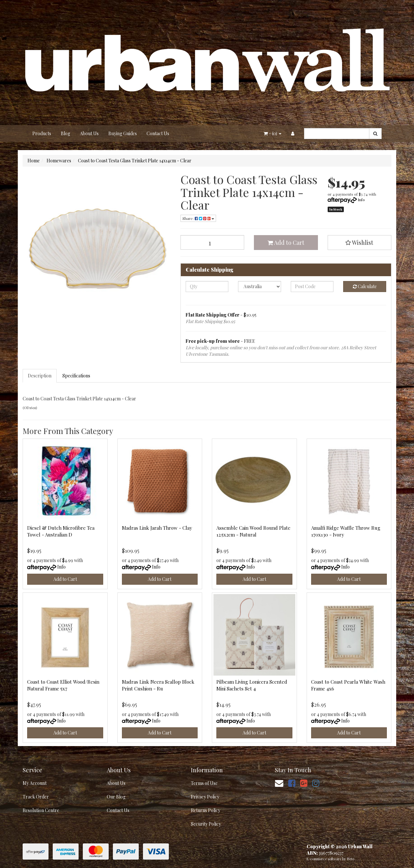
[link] (292, 783)
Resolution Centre (41, 810)
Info (361, 200)
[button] (360, 243)
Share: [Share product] (198, 218)
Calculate (365, 286)
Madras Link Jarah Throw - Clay (157, 528)
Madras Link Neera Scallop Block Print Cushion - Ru (158, 685)
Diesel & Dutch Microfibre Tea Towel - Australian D (61, 531)
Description (40, 376)
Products (42, 133)
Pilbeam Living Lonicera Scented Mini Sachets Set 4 (252, 685)
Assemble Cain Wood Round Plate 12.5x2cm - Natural (253, 531)
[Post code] (312, 287)
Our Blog (116, 797)
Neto (351, 859)
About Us (89, 133)
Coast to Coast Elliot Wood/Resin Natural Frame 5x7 (63, 685)
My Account (35, 783)
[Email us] (279, 783)
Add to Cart (286, 243)
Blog (65, 133)
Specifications (76, 376)
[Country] (260, 287)
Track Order (36, 797)
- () (272, 133)
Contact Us (158, 133)
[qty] (207, 287)
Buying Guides (123, 133)
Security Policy (206, 824)
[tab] (40, 376)
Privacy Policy (205, 797)
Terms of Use (204, 783)
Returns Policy (206, 810)
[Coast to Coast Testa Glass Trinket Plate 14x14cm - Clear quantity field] (212, 242)
